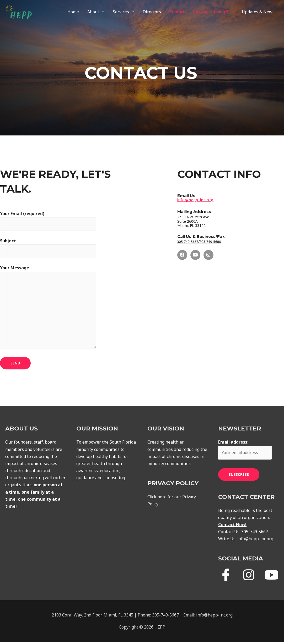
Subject (49, 248)
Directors (152, 12)
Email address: (245, 451)
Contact (177, 12)
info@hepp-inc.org (256, 541)
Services (121, 12)
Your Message (49, 309)
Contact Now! (233, 526)
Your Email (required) (49, 221)
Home (73, 12)
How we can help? (210, 12)
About (93, 12)
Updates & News (258, 12)
